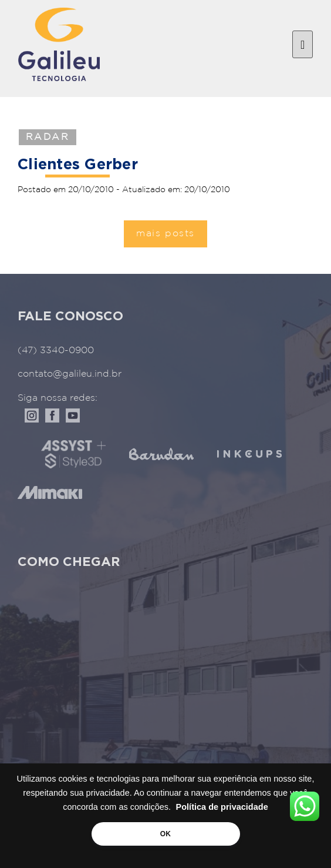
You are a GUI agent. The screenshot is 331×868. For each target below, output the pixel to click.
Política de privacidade (222, 807)
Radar (48, 137)
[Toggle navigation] (303, 45)
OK (165, 834)
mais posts (165, 234)
